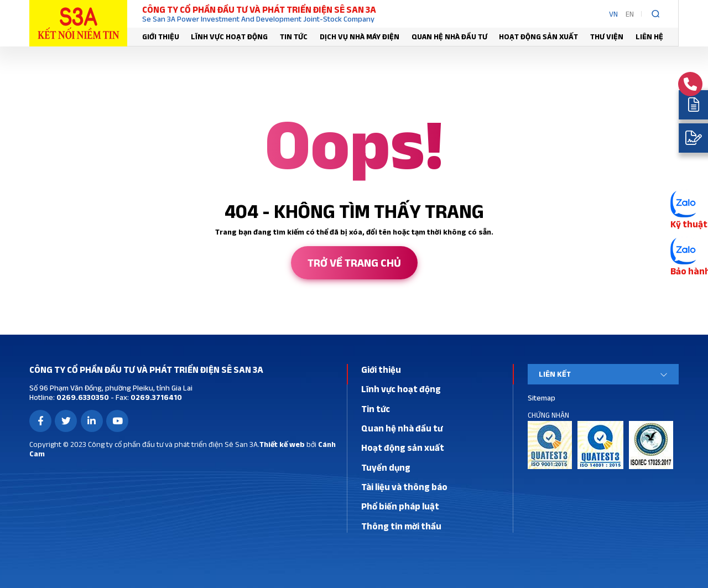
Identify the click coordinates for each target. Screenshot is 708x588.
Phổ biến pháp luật (400, 506)
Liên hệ (649, 37)
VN (613, 14)
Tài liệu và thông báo (404, 487)
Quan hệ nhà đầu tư (449, 37)
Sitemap (542, 398)
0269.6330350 (82, 397)
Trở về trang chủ (354, 263)
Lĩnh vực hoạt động (229, 37)
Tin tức (294, 37)
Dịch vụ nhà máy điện (360, 37)
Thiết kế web (282, 444)
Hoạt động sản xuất (538, 37)
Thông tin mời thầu (401, 526)
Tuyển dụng (386, 467)
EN (630, 14)
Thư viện (607, 37)
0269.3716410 (155, 397)
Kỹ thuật (689, 224)
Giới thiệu (161, 37)
